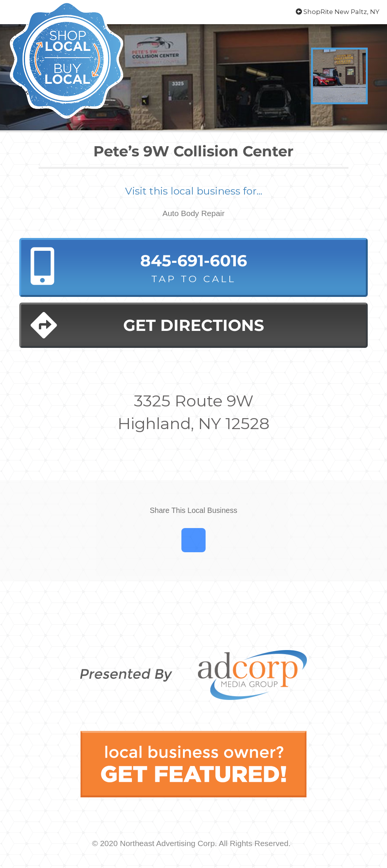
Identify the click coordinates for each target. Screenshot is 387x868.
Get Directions (147, 325)
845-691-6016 (193, 268)
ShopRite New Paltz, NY (337, 12)
